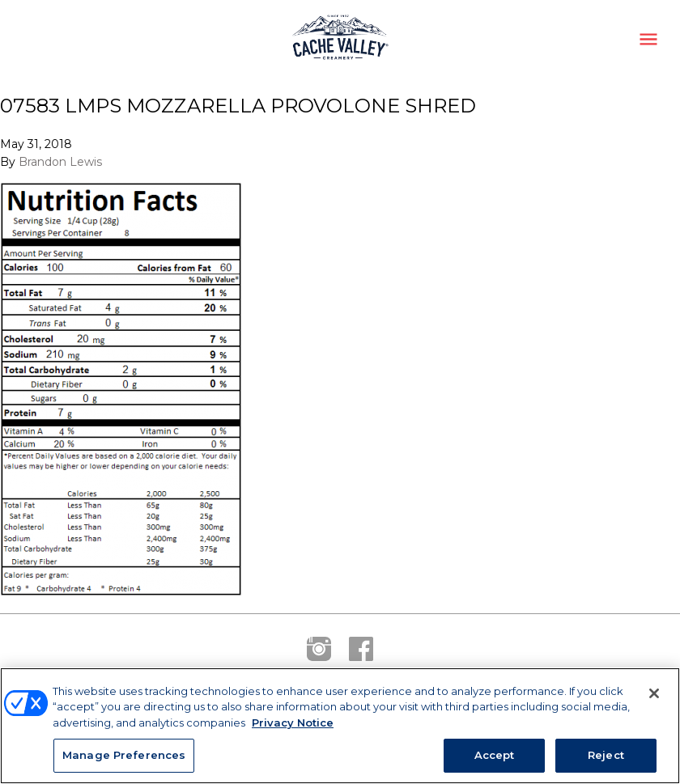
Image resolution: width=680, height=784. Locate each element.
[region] (340, 726)
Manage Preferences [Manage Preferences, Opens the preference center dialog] (124, 755)
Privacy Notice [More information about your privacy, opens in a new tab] (293, 723)
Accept (495, 755)
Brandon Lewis (60, 162)
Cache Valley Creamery (340, 39)
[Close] (654, 693)
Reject (606, 755)
